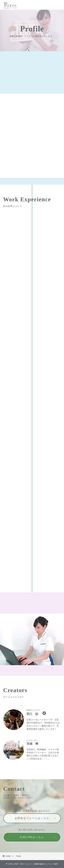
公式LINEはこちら (32, 837)
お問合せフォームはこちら (32, 818)
